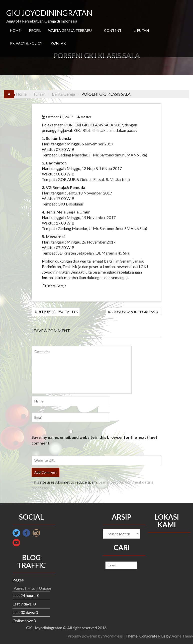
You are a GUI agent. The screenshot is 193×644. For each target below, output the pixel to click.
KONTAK (58, 43)
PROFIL (35, 30)
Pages (19, 588)
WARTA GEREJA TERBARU (70, 30)
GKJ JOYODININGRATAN (49, 13)
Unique (45, 588)
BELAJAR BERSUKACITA (58, 312)
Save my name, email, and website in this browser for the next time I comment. (94, 440)
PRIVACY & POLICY (26, 43)
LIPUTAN (141, 30)
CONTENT (113, 30)
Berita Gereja (57, 286)
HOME (15, 30)
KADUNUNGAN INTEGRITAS (131, 312)
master (84, 117)
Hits (31, 588)
